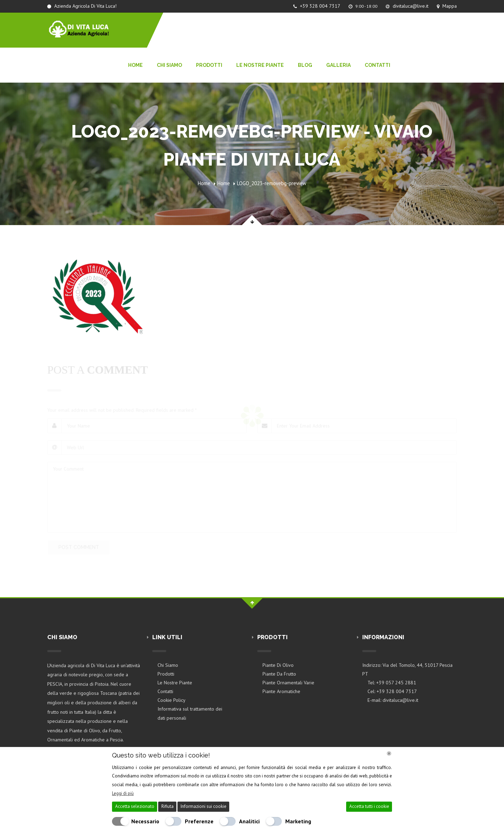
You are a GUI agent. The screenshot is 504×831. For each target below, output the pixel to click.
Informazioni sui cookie (204, 806)
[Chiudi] (389, 753)
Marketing (298, 821)
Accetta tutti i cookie (369, 806)
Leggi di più (123, 793)
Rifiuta (167, 806)
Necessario (145, 821)
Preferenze (199, 821)
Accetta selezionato (135, 806)
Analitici (249, 821)
